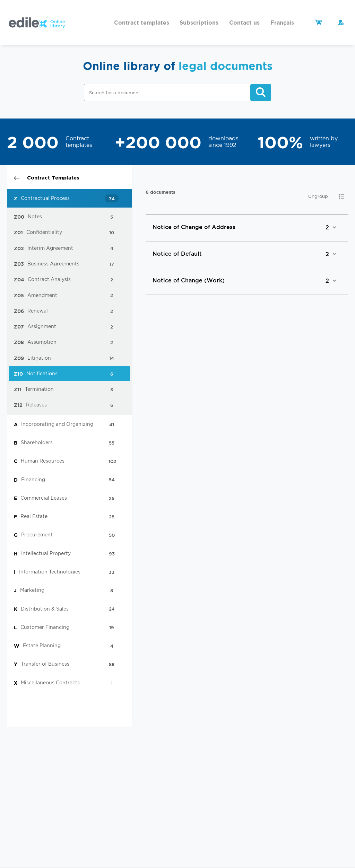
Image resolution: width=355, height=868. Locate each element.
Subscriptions (199, 23)
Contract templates (142, 23)
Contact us (244, 23)
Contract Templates (47, 178)
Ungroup (318, 196)
